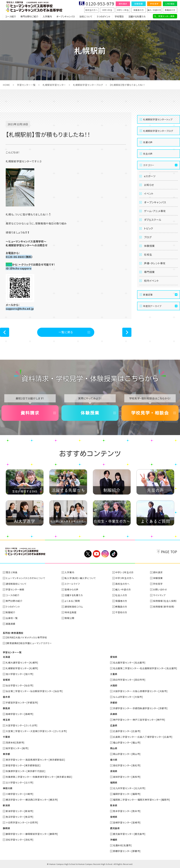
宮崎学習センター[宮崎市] (127, 822)
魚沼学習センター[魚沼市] (19, 817)
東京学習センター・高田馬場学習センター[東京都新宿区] (35, 760)
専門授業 (149, 272)
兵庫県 (114, 714)
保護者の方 (139, 10)
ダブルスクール (153, 220)
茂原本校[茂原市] (15, 742)
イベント (149, 193)
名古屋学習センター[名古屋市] (129, 663)
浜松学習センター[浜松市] (19, 840)
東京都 (6, 754)
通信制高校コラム (74, 607)
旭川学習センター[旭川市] (19, 674)
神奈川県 (8, 788)
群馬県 (6, 708)
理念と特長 (12, 572)
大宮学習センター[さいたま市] (22, 725)
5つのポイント (104, 16)
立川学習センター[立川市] (19, 782)
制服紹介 (10, 612)
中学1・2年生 (123, 10)
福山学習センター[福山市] (127, 742)
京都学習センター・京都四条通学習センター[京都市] (140, 708)
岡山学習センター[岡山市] (127, 754)
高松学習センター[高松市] (127, 765)
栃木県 (6, 697)
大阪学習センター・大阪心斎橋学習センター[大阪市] (140, 691)
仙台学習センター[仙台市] (19, 685)
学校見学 (154, 4)
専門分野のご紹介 (29, 16)
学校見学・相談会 (150, 413)
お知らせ (149, 185)
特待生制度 (71, 612)
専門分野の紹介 (14, 601)
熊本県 (114, 805)
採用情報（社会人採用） (165, 601)
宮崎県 (114, 817)
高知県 (114, 771)
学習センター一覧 (26, 85)
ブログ (148, 237)
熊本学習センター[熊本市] (127, 811)
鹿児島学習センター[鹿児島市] (129, 834)
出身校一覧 (12, 618)
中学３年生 (107, 10)
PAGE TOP (169, 552)
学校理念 (119, 16)
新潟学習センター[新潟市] (19, 811)
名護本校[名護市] (122, 845)
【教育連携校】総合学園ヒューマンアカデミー (29, 643)
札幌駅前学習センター (54, 85)
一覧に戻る (66, 332)
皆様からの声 (71, 589)
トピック (149, 228)
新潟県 (6, 805)
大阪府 (114, 685)
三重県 (114, 674)
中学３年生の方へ (124, 578)
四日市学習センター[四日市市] (129, 680)
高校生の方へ (91, 10)
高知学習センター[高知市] (127, 777)
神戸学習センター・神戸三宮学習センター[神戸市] (139, 720)
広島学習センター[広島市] (127, 731)
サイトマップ (159, 595)
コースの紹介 (13, 595)
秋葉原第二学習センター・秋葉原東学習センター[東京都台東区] (39, 777)
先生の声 (148, 154)
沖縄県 (114, 840)
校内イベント (151, 281)
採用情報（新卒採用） (164, 607)
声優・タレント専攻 (155, 263)
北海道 (6, 657)
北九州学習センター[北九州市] (129, 788)
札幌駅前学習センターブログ (88, 85)
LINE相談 (170, 4)
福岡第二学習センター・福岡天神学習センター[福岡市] (141, 800)
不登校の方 (121, 612)
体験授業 (138, 4)
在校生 (148, 254)
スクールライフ (72, 584)
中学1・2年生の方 (124, 572)
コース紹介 (11, 16)
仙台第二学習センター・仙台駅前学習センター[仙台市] (34, 691)
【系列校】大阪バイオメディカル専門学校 (26, 637)
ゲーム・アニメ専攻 (155, 211)
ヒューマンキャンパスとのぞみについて (25, 578)
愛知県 (114, 657)
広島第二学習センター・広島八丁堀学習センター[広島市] (143, 737)
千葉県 (6, 737)
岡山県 (114, 748)
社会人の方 (121, 595)
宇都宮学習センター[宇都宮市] (22, 703)
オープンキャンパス (66, 16)
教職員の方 (170, 10)
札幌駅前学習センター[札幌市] (22, 668)
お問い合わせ (160, 589)
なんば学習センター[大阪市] (128, 697)
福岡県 (114, 782)
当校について (86, 16)
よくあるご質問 (72, 601)
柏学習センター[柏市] (17, 748)
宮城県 (6, 680)
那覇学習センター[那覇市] (127, 851)
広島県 (114, 725)
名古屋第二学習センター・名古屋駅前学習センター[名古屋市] (145, 668)
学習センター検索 (166, 16)
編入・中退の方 (154, 10)
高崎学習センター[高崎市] (19, 714)
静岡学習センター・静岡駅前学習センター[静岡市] (32, 834)
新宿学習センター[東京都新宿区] (23, 765)
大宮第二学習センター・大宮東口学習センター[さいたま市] (36, 731)
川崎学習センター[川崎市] (19, 794)
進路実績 (10, 624)
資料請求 (123, 4)
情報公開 (69, 618)
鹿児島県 (115, 828)
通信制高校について (16, 584)
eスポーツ (150, 176)
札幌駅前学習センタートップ (158, 119)
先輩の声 (148, 142)
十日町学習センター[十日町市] (22, 822)
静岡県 (6, 828)
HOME (6, 85)
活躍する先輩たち (137, 16)
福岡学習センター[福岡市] (127, 794)
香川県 (114, 760)
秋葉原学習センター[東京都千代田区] (25, 771)
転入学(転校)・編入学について (80, 578)
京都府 (114, 703)
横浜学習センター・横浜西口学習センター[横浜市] (32, 800)
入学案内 (47, 16)
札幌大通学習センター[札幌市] (22, 663)
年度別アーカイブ (152, 306)
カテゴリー (149, 165)
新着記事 (148, 295)
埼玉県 (6, 720)
